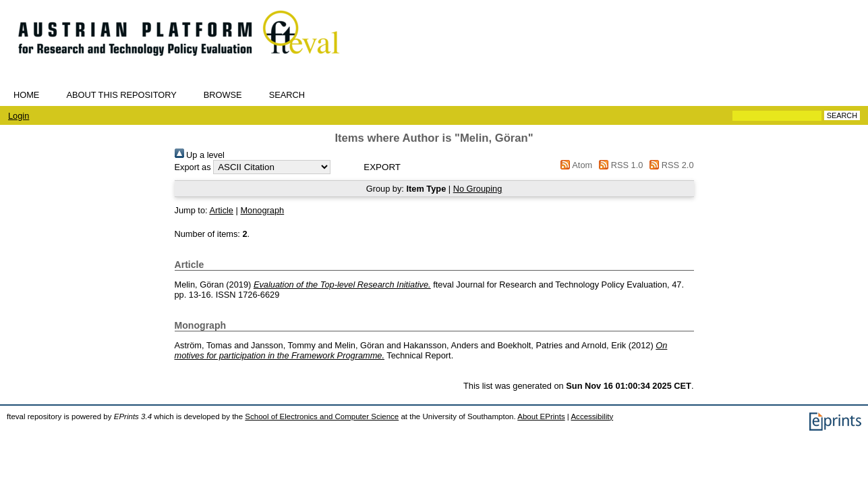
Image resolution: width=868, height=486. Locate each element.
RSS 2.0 (670, 165)
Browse (223, 95)
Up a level (200, 155)
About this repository (121, 95)
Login (19, 116)
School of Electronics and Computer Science (322, 416)
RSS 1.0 (619, 165)
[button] (382, 167)
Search (287, 95)
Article (221, 210)
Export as (193, 167)
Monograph (262, 210)
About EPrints (541, 416)
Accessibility (592, 416)
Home (26, 95)
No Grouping (478, 189)
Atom (574, 165)
